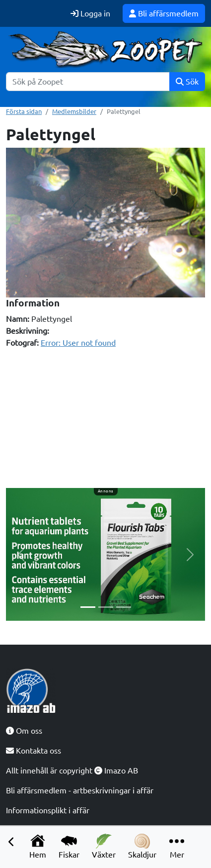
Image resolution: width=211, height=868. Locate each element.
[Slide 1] (88, 607)
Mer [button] (177, 846)
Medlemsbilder (74, 111)
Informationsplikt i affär (48, 810)
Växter (104, 846)
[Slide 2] (106, 607)
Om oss (24, 731)
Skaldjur (142, 846)
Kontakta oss (34, 751)
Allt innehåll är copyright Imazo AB (72, 771)
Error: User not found (78, 343)
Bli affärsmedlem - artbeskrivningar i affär (80, 790)
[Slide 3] (124, 607)
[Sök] (88, 82)
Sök (187, 82)
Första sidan (24, 111)
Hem (38, 846)
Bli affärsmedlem (164, 13)
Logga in (90, 13)
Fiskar (69, 846)
